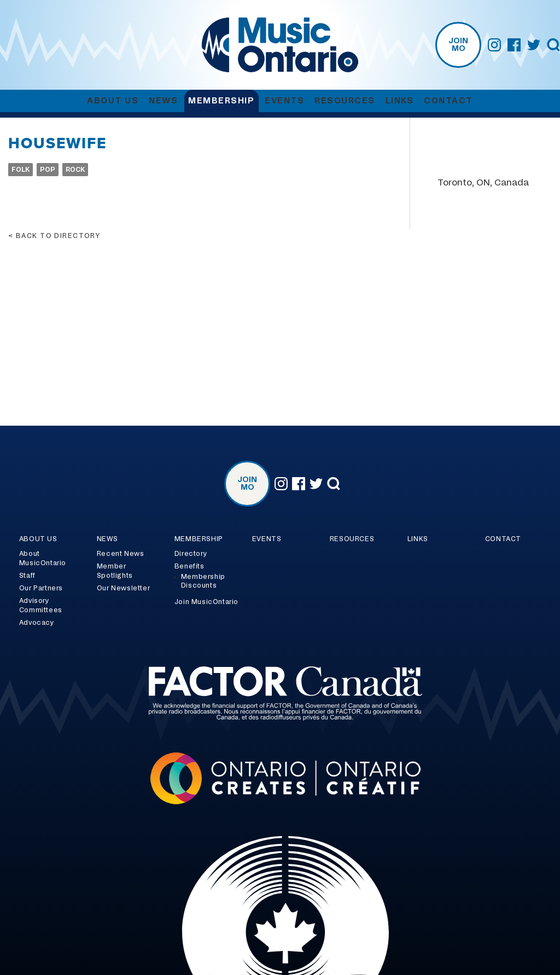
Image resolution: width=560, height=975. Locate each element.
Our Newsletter (123, 588)
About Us (113, 101)
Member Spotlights (115, 571)
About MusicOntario (43, 558)
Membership (221, 101)
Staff (27, 576)
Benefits (189, 566)
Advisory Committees (41, 605)
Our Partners (41, 588)
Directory (191, 554)
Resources (345, 101)
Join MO (458, 45)
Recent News (121, 554)
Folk (21, 170)
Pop (48, 170)
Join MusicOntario (206, 602)
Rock (75, 170)
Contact (448, 101)
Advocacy (37, 623)
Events (284, 101)
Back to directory (58, 236)
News (163, 101)
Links (400, 101)
